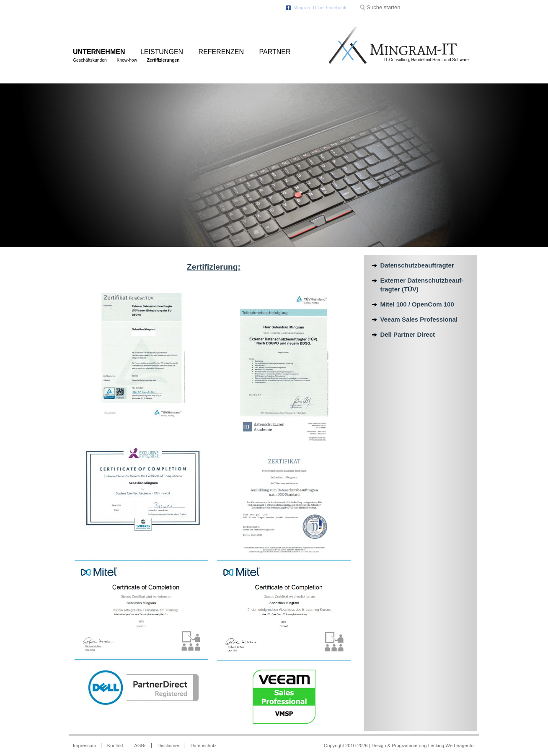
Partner (275, 52)
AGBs (140, 746)
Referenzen (221, 52)
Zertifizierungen (163, 60)
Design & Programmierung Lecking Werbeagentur (423, 746)
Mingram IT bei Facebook (320, 8)
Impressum (84, 746)
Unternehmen (99, 52)
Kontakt (115, 746)
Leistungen (162, 52)
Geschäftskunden (90, 60)
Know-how (127, 60)
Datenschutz (204, 746)
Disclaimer (168, 746)
